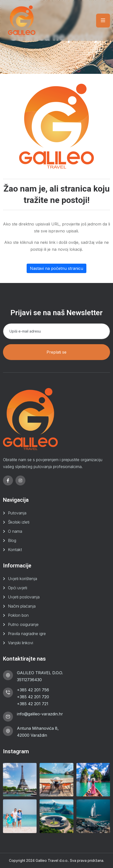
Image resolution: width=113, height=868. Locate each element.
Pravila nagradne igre (27, 634)
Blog (12, 540)
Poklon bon (18, 615)
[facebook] (8, 480)
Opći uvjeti (18, 588)
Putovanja (17, 513)
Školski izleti (19, 522)
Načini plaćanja (22, 606)
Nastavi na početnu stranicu (56, 268)
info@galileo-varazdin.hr (40, 714)
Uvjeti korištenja (23, 579)
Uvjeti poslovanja (24, 597)
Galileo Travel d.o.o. (52, 860)
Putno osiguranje (23, 624)
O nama (15, 531)
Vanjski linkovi (21, 643)
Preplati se (56, 352)
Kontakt (15, 550)
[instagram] (20, 480)
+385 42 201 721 (33, 704)
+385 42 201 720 (33, 697)
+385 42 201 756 (33, 690)
